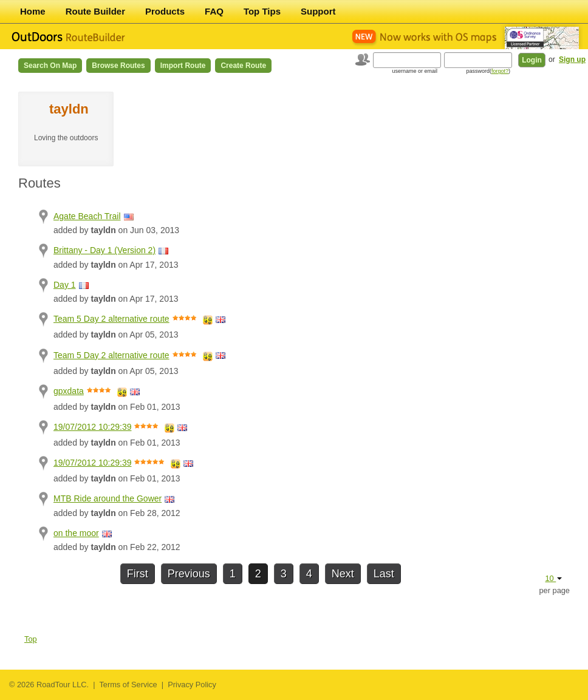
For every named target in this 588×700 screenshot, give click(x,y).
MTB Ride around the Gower (108, 498)
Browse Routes (118, 66)
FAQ (214, 11)
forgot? (500, 71)
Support (318, 11)
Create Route (243, 66)
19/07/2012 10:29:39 (92, 427)
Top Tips (262, 11)
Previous (189, 574)
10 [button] (553, 578)
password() (488, 71)
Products (165, 11)
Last (384, 574)
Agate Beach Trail (87, 216)
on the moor (76, 533)
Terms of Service (128, 685)
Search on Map (50, 66)
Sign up (572, 59)
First (138, 574)
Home (33, 11)
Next (343, 574)
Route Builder (95, 11)
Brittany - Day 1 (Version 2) (104, 250)
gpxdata (69, 391)
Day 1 (65, 285)
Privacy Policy (192, 685)
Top (31, 639)
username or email (415, 71)
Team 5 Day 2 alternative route (111, 319)
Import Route (183, 66)
